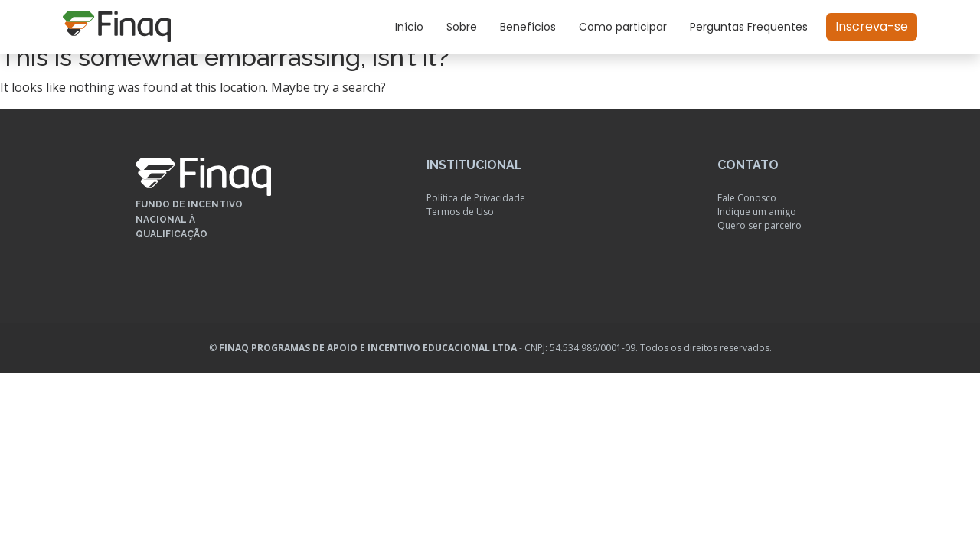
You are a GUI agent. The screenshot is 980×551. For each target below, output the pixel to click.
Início (409, 27)
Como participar (623, 27)
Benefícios (528, 27)
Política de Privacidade (476, 198)
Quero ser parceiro (759, 225)
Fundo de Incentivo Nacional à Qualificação (189, 219)
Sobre (462, 27)
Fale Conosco (747, 198)
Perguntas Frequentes (749, 27)
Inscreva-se (872, 26)
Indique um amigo (757, 212)
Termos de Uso (460, 212)
